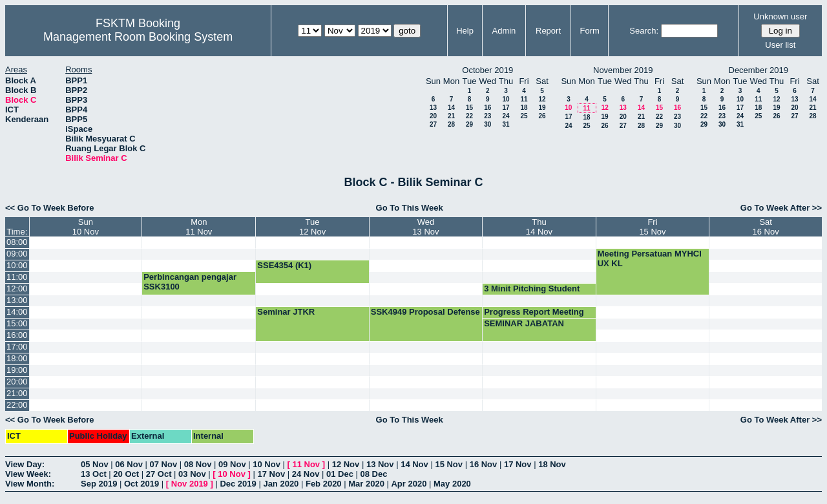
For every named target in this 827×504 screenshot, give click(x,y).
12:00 (17, 289)
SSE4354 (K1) (284, 265)
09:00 (17, 254)
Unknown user (780, 16)
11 (524, 99)
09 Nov (232, 464)
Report (548, 31)
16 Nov (484, 464)
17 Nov (518, 464)
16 (487, 108)
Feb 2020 (324, 484)
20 (433, 116)
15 (469, 108)
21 (451, 116)
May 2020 (452, 484)
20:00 (17, 382)
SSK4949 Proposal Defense (425, 312)
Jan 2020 (281, 484)
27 (433, 124)
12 (542, 99)
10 (506, 99)
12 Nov (346, 464)
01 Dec (340, 474)
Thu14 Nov (539, 227)
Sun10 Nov (86, 227)
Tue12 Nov (312, 227)
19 (542, 108)
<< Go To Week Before (50, 208)
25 (524, 116)
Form (590, 31)
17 (506, 108)
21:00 (17, 393)
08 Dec (374, 474)
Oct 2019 (141, 484)
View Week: (28, 474)
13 (433, 108)
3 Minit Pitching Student (532, 289)
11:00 (17, 277)
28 (451, 124)
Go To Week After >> (781, 208)
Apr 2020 (409, 484)
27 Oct (159, 474)
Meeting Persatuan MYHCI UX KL (650, 258)
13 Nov (380, 464)
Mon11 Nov (199, 227)
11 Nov (306, 464)
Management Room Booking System (138, 37)
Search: (644, 31)
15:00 (17, 323)
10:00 (17, 265)
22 (469, 116)
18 (524, 108)
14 (451, 108)
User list (780, 45)
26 (542, 116)
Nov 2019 (190, 484)
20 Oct (126, 474)
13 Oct (94, 474)
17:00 (17, 347)
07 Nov (164, 464)
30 (487, 124)
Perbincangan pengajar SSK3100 (190, 282)
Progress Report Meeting (534, 312)
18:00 (17, 358)
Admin (504, 31)
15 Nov (449, 464)
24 (506, 116)
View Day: (25, 464)
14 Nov (414, 464)
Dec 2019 (238, 484)
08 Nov (198, 464)
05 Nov (95, 464)
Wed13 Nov (425, 227)
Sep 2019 (99, 484)
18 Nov (552, 464)
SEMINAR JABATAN (524, 323)
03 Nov (192, 474)
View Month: (30, 484)
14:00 (17, 312)
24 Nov (306, 474)
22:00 (17, 405)
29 (469, 124)
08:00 (17, 242)
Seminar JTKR (286, 312)
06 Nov (129, 464)
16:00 (17, 335)
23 (487, 116)
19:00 (17, 370)
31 (506, 124)
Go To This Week (410, 208)
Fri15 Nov (652, 227)
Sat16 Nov (766, 227)
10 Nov (267, 464)
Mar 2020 (366, 484)
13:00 (17, 300)
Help (465, 31)
